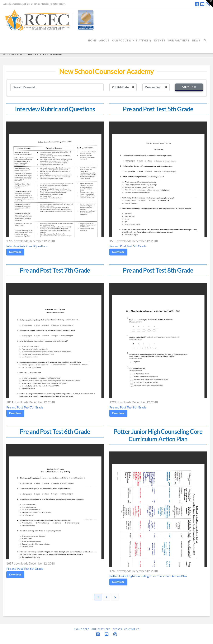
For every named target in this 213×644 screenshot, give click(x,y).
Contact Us (132, 629)
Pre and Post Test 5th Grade (128, 246)
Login (25, 4)
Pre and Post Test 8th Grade (128, 407)
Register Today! (58, 4)
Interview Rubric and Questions (27, 246)
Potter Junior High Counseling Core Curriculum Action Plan (148, 576)
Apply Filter (189, 87)
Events (117, 629)
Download (15, 252)
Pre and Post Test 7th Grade (25, 407)
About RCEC (81, 629)
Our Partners (101, 629)
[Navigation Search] (206, 43)
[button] (209, 4)
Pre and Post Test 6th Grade (25, 568)
